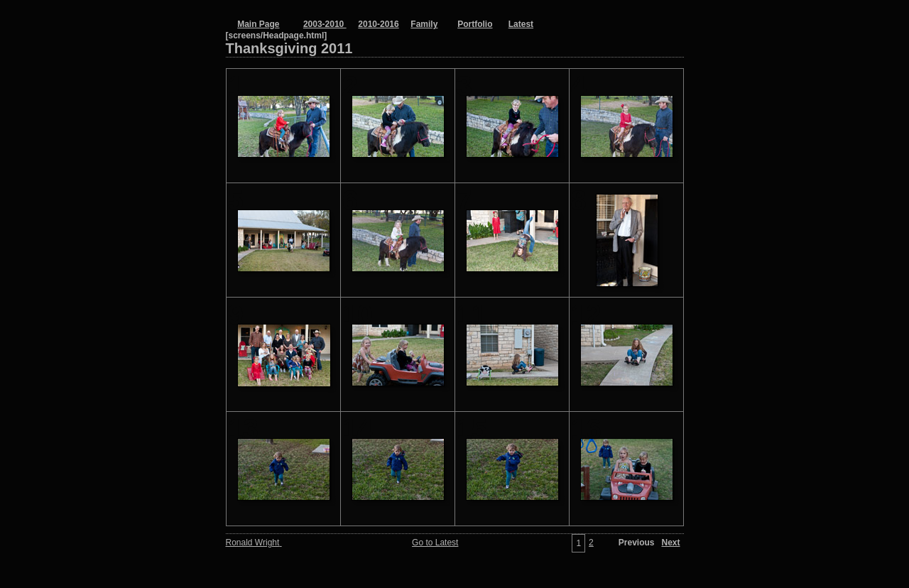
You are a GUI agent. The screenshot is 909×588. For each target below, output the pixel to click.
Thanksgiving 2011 (341, 48)
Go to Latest (435, 543)
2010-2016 (378, 24)
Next (670, 543)
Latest (521, 24)
